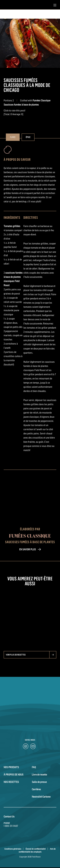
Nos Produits (11, 767)
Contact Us (9, 817)
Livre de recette (39, 775)
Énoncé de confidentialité (36, 849)
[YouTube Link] (33, 747)
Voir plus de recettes (16, 655)
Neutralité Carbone (41, 797)
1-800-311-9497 (11, 826)
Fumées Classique (30, 536)
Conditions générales (13, 849)
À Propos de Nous (14, 775)
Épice (28, 137)
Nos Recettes (11, 782)
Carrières (36, 789)
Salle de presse (39, 782)
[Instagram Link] (26, 747)
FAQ (34, 767)
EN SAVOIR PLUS (28, 549)
